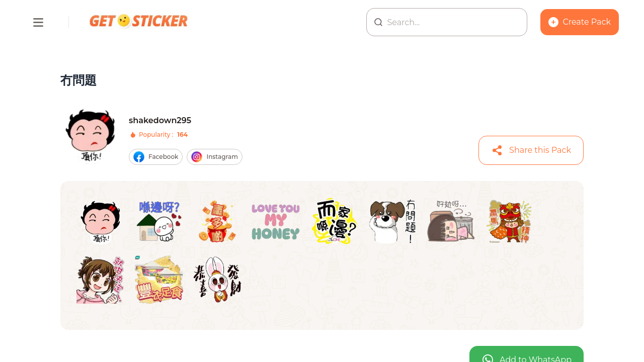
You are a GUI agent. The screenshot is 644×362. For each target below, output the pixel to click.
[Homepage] (139, 22)
